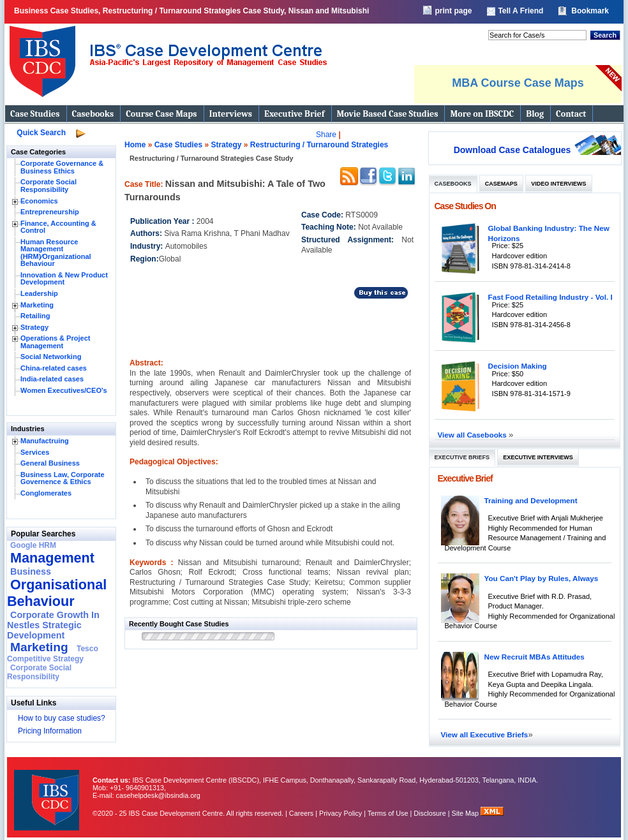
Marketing (37, 305)
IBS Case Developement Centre (48, 792)
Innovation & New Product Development (64, 279)
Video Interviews (558, 184)
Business (31, 571)
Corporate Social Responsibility (49, 186)
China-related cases (54, 368)
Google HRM (33, 545)
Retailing (35, 316)
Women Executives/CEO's (64, 390)
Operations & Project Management (55, 342)
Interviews (231, 114)
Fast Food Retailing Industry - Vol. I (550, 297)
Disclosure (430, 813)
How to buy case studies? (62, 718)
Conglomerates (46, 493)
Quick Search (41, 133)
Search (605, 35)
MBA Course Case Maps (518, 83)
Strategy (34, 327)
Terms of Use (388, 813)
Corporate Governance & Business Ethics (62, 167)
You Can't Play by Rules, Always (542, 578)
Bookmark (590, 11)
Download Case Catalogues (512, 150)
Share (326, 135)
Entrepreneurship (50, 212)
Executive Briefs (462, 457)
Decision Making (518, 366)
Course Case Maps (161, 114)
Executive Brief (294, 114)
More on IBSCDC (482, 114)
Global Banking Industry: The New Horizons (549, 233)
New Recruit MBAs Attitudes (535, 657)
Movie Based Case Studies (388, 114)
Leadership (39, 293)
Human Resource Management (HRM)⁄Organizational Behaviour (56, 253)
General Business (50, 463)
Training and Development (531, 500)
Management (52, 558)
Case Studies (35, 114)
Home (135, 145)
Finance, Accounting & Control (58, 227)
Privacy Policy (340, 813)
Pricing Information (50, 731)
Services (35, 452)
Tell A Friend (520, 11)
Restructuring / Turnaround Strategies (319, 145)
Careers (301, 813)
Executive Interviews (538, 457)
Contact (571, 114)
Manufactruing (45, 441)
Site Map (467, 813)
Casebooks (93, 114)
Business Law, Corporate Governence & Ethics (63, 478)
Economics (39, 201)
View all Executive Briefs (485, 734)
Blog (535, 114)
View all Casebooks (474, 435)
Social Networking (51, 357)
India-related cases (52, 379)
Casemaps (501, 184)
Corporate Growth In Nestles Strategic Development (53, 625)
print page (453, 11)
